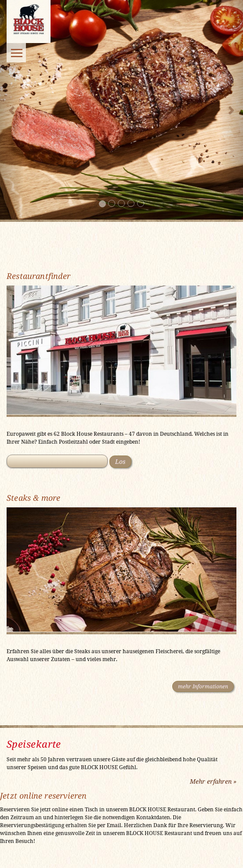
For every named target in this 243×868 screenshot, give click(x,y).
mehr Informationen (203, 686)
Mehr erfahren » (213, 781)
